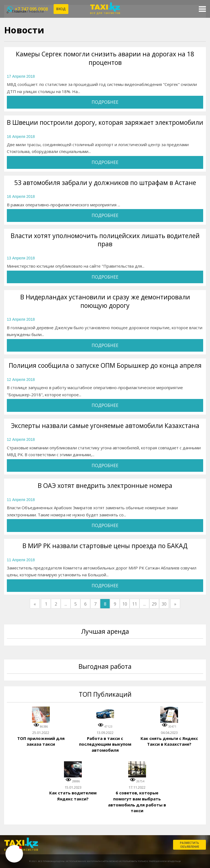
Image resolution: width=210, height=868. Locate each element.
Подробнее (105, 102)
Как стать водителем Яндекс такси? (73, 796)
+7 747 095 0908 (31, 9)
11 (135, 604)
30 (164, 604)
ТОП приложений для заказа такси (41, 741)
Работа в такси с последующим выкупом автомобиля (105, 744)
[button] (14, 854)
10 (125, 604)
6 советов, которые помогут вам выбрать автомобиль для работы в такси (137, 802)
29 (154, 604)
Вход (61, 9)
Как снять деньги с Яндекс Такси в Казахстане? (169, 741)
